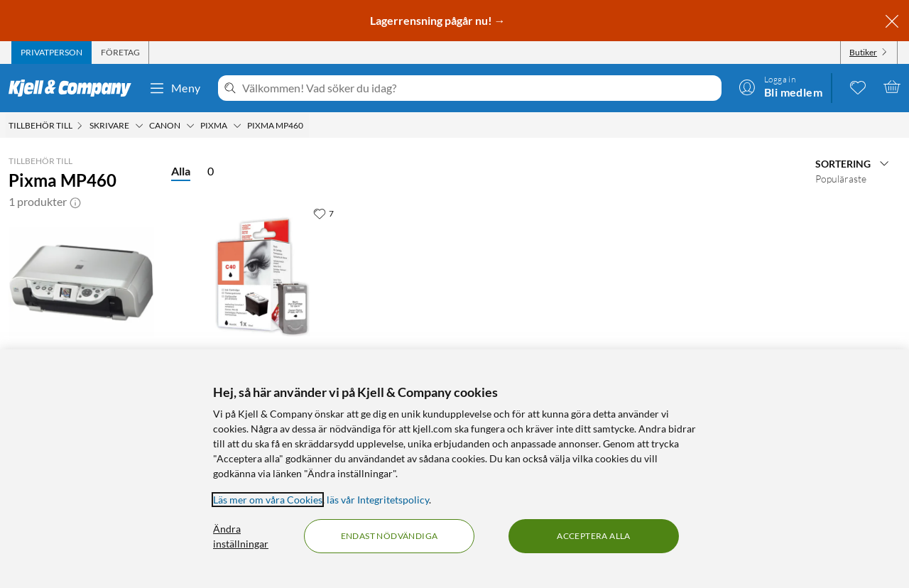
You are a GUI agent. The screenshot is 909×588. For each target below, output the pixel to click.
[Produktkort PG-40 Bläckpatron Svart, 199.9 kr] (262, 277)
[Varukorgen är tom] (892, 87)
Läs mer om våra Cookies (268, 500)
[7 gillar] (323, 213)
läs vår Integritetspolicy (378, 500)
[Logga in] (780, 87)
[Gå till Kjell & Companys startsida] (74, 88)
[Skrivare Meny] (139, 126)
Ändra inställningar (241, 536)
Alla (181, 171)
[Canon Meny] (190, 126)
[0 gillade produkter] (858, 87)
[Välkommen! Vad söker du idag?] (479, 88)
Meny (175, 88)
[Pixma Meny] (237, 126)
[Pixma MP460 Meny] (307, 126)
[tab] (51, 53)
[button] (75, 202)
